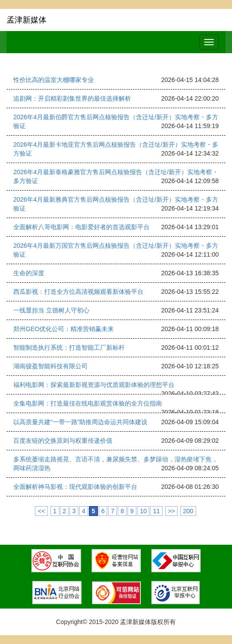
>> (171, 511)
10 (143, 511)
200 (188, 511)
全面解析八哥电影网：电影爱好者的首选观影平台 (81, 227)
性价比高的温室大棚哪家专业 (54, 80)
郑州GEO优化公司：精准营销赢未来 (64, 329)
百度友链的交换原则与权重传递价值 (63, 441)
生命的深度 (29, 273)
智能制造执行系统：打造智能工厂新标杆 (69, 347)
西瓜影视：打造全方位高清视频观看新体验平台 (78, 292)
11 (156, 511)
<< (41, 511)
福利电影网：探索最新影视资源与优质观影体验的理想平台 (94, 385)
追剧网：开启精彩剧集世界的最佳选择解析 (72, 98)
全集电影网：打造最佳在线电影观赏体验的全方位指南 (88, 403)
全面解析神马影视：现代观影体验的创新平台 (75, 487)
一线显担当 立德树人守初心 (51, 310)
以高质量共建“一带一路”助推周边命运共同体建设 (80, 422)
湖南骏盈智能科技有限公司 (50, 366)
